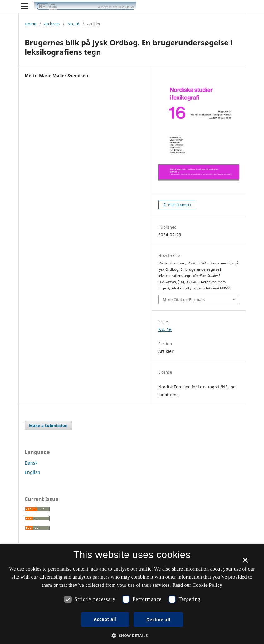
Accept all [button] (105, 619)
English (32, 472)
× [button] (245, 562)
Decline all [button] (158, 619)
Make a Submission (48, 425)
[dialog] (132, 594)
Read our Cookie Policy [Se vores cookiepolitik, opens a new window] (197, 585)
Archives (52, 24)
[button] (132, 636)
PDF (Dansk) (179, 205)
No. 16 (73, 24)
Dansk (31, 463)
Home (30, 24)
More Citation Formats (184, 299)
